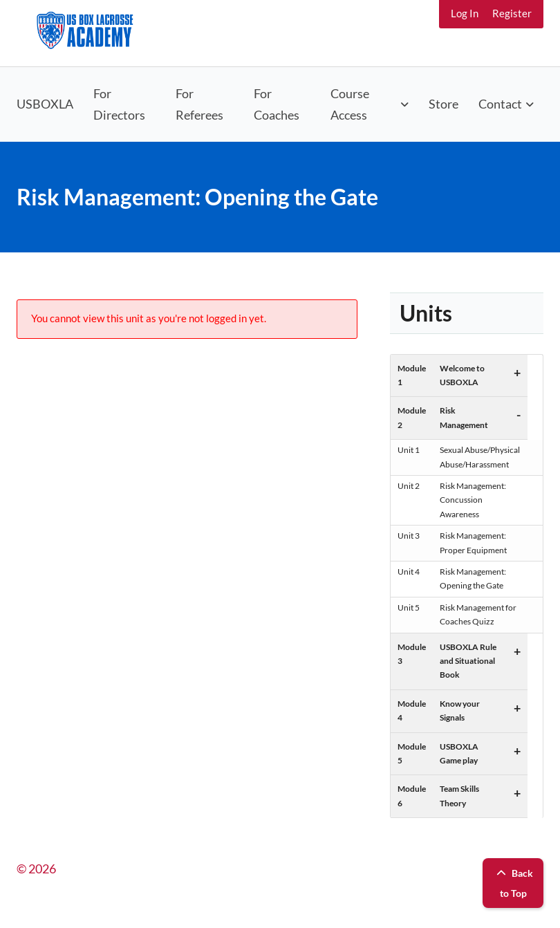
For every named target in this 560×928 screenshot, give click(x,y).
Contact (500, 104)
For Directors (119, 104)
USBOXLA (45, 104)
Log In (465, 13)
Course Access (350, 104)
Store (444, 104)
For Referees (199, 104)
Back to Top (513, 883)
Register (512, 13)
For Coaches (277, 104)
